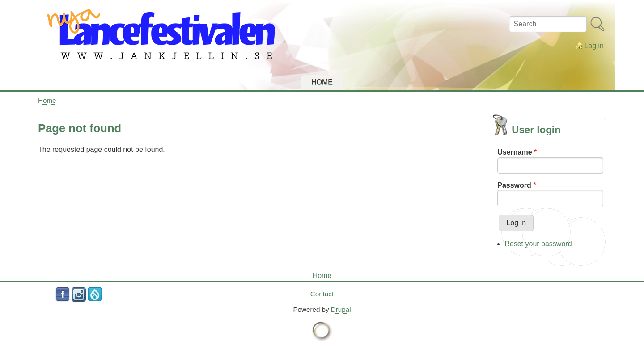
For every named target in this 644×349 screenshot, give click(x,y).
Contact (322, 294)
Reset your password (538, 244)
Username (515, 152)
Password (514, 185)
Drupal (341, 309)
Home (47, 100)
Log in (594, 46)
